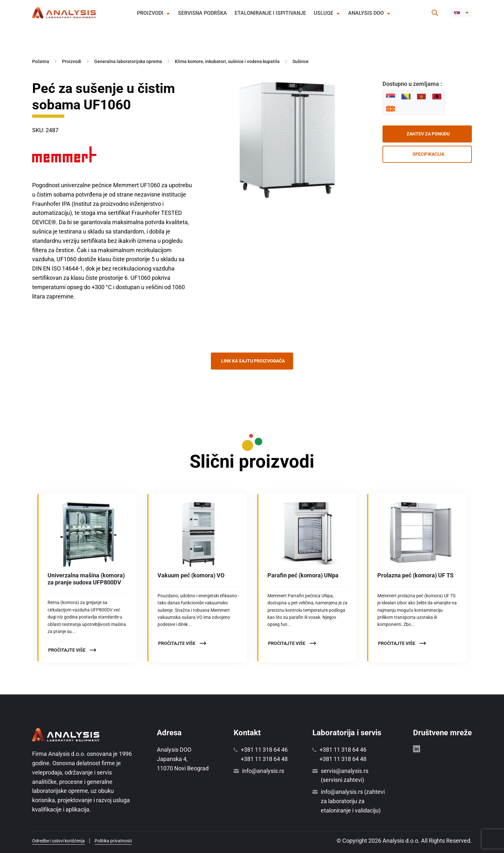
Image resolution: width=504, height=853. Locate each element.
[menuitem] (461, 13)
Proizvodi (150, 13)
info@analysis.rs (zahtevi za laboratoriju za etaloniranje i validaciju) (353, 801)
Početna (41, 61)
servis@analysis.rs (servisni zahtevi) (345, 775)
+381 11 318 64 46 (264, 750)
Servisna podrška (203, 13)
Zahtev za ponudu (428, 134)
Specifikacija (428, 154)
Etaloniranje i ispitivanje (270, 13)
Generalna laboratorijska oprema (128, 61)
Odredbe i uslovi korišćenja (59, 841)
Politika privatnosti (113, 841)
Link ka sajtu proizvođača (253, 361)
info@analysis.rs (263, 771)
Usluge (324, 13)
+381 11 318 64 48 (264, 759)
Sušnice (301, 61)
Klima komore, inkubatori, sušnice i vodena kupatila (227, 61)
